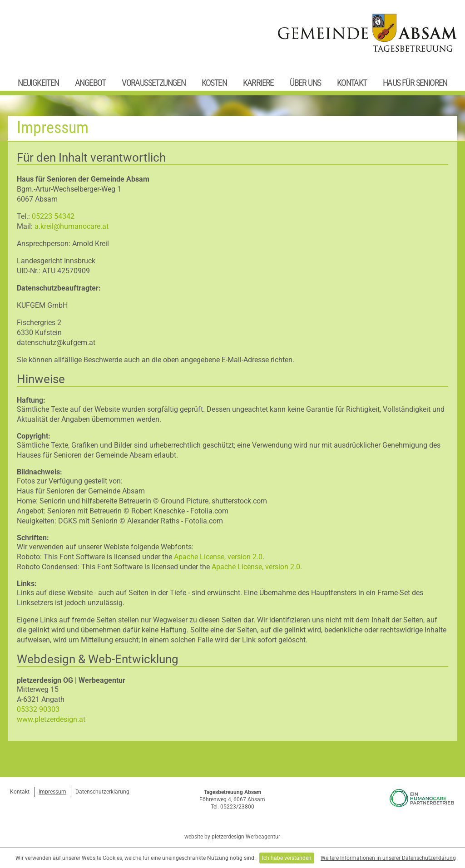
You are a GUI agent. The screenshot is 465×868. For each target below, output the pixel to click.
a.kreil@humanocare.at (72, 226)
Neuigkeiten (38, 83)
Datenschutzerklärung (102, 792)
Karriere (258, 83)
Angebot (90, 83)
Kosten (214, 83)
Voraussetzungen (153, 83)
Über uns (305, 83)
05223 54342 (53, 216)
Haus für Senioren (415, 83)
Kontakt (352, 83)
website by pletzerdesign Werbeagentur (232, 837)
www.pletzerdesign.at (51, 719)
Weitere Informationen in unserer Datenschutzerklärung (388, 858)
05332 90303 (38, 709)
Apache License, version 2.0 (218, 557)
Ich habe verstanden (287, 858)
